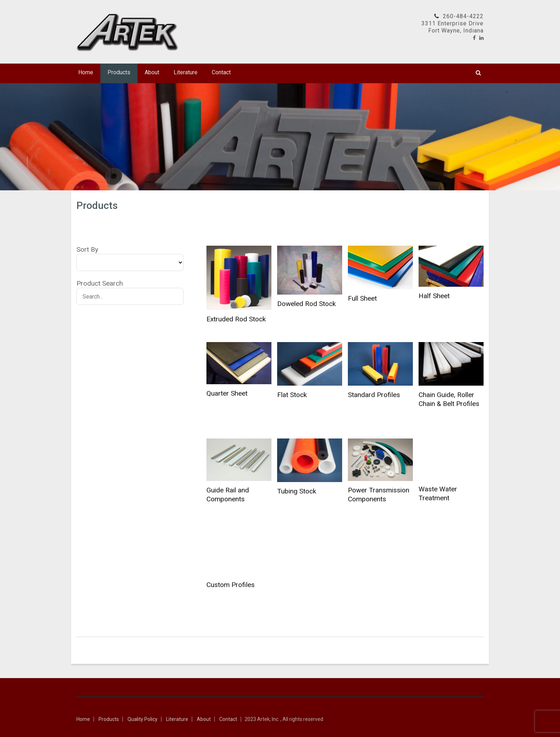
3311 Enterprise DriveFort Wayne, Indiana (452, 27)
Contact (221, 72)
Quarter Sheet (227, 393)
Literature (186, 72)
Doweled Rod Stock (306, 304)
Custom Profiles (231, 585)
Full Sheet (362, 298)
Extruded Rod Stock (236, 319)
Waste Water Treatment (438, 493)
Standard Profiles (374, 395)
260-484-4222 (463, 16)
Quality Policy (142, 719)
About (152, 72)
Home (86, 72)
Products (119, 72)
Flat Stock (292, 395)
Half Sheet (434, 296)
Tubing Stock (297, 491)
